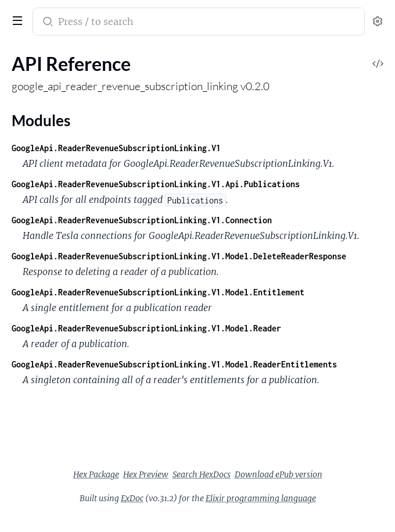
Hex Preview (146, 474)
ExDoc (132, 498)
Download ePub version (279, 474)
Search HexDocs (202, 474)
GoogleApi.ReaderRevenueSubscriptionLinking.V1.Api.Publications (156, 184)
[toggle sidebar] (15, 19)
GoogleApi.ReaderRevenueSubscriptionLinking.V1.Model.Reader (146, 328)
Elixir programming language (261, 498)
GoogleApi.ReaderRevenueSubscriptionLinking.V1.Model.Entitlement (158, 292)
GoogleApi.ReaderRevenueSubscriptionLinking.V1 (116, 148)
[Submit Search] (47, 23)
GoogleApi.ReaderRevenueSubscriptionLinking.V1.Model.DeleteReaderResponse (179, 256)
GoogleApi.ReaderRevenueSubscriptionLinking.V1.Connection (142, 220)
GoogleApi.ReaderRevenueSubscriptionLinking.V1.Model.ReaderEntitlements (174, 364)
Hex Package (96, 474)
